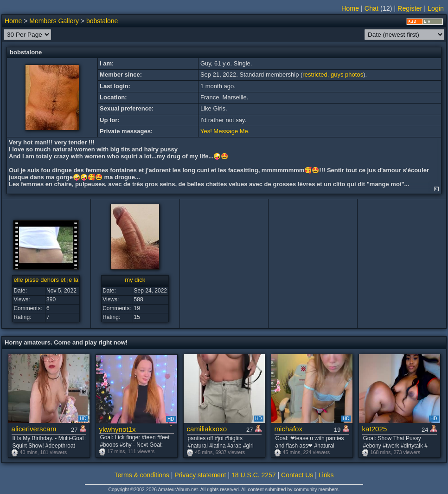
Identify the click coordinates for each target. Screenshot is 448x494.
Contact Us (297, 475)
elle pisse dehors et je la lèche (54, 280)
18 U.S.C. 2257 (254, 475)
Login (436, 8)
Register (410, 8)
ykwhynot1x (118, 429)
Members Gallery (54, 21)
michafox (289, 429)
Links (326, 475)
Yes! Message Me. (225, 131)
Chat (371, 8)
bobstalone (102, 21)
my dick (135, 280)
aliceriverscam (34, 429)
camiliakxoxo (207, 429)
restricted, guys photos (333, 75)
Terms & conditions (142, 475)
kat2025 (375, 429)
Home (350, 8)
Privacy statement (200, 475)
